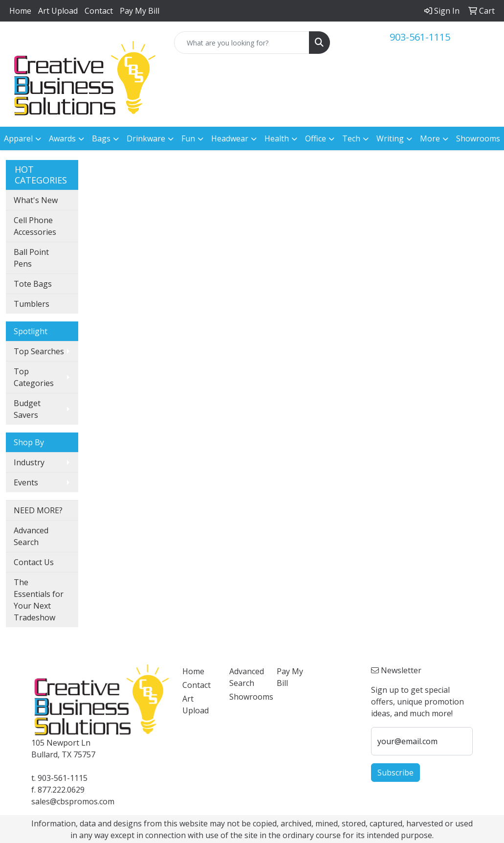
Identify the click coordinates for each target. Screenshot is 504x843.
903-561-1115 (420, 37)
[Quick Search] (242, 43)
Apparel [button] (18, 138)
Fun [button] (188, 138)
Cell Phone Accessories (35, 226)
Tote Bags (33, 284)
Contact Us (34, 562)
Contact (99, 11)
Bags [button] (101, 138)
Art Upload (58, 11)
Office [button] (316, 138)
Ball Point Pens (31, 258)
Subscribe (395, 773)
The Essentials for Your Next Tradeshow (39, 600)
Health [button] (277, 138)
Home (20, 11)
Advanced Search (31, 536)
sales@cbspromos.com (73, 801)
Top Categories (34, 377)
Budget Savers (27, 409)
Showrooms (478, 138)
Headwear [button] (230, 138)
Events (26, 482)
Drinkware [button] (146, 138)
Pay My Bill (140, 11)
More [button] (430, 138)
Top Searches (39, 351)
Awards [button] (62, 138)
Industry (29, 462)
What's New (36, 200)
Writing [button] (390, 138)
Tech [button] (351, 138)
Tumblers (32, 304)
